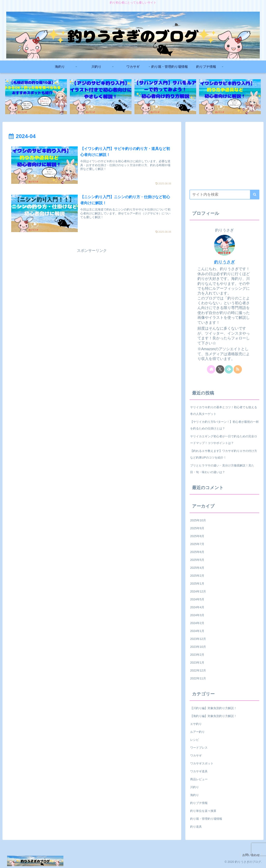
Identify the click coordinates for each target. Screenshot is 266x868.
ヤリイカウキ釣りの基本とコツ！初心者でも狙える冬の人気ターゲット (224, 411)
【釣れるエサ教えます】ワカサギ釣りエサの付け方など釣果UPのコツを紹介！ (224, 454)
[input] (224, 195)
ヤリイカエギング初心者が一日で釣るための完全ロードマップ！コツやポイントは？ (224, 440)
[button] (255, 195)
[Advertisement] (92, 283)
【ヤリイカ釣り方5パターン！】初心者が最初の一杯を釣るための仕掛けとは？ (224, 425)
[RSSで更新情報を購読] (238, 369)
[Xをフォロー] (220, 369)
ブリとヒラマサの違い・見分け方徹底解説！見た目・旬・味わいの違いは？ (222, 469)
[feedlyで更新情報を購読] (229, 369)
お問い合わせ (251, 855)
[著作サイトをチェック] (211, 369)
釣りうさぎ (224, 262)
